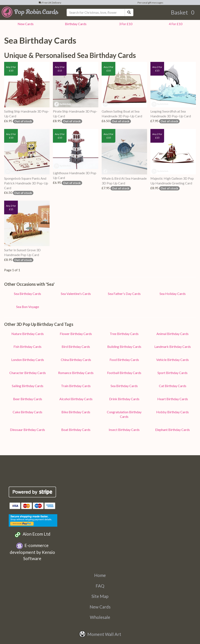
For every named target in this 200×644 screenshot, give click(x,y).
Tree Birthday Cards (124, 334)
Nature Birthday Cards (28, 334)
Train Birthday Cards (76, 386)
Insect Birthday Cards (124, 430)
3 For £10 (125, 24)
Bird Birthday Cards (76, 347)
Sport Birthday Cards (173, 373)
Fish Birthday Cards (27, 347)
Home (100, 575)
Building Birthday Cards (124, 347)
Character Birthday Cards (28, 373)
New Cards (100, 607)
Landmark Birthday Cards (173, 347)
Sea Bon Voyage (28, 307)
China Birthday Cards (76, 360)
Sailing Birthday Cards (28, 386)
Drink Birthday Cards (124, 399)
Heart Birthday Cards (173, 399)
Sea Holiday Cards (173, 294)
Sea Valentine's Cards (76, 294)
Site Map (100, 596)
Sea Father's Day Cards (124, 294)
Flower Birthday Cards (76, 334)
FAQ (100, 586)
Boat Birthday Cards (76, 430)
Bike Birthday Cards (76, 412)
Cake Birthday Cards (27, 412)
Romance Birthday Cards (76, 373)
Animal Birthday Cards (173, 334)
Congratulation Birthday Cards (124, 414)
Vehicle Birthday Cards (173, 360)
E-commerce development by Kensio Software (32, 552)
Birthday (75, 24)
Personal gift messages (150, 3)
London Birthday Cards (28, 360)
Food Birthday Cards (124, 360)
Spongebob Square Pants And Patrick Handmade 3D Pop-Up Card (26, 183)
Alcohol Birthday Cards (76, 399)
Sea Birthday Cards (27, 294)
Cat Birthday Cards (173, 386)
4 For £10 (175, 24)
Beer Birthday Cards (28, 399)
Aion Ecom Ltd (32, 534)
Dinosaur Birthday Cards (27, 430)
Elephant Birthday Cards (173, 430)
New (25, 24)
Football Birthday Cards (124, 373)
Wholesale (100, 617)
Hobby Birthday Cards (173, 412)
